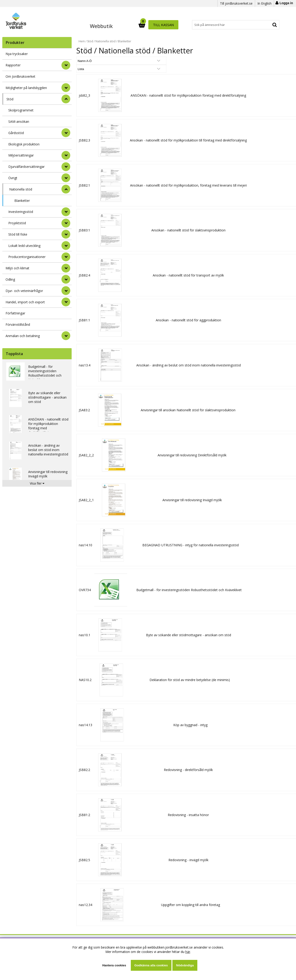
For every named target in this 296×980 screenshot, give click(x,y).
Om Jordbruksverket (20, 76)
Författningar (15, 313)
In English (264, 3)
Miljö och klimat (17, 268)
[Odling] (66, 279)
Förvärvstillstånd (18, 324)
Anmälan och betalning (23, 336)
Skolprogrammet (21, 110)
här (188, 952)
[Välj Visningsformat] (131, 61)
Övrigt (13, 178)
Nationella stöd (21, 189)
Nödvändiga (185, 965)
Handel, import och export (25, 302)
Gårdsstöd (16, 133)
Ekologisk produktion (24, 144)
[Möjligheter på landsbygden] (66, 88)
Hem (82, 41)
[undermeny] (66, 133)
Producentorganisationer (27, 257)
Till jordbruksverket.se (236, 3)
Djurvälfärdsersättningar (26, 167)
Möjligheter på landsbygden (26, 88)
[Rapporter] (66, 65)
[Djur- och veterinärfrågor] (66, 291)
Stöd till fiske (18, 234)
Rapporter (13, 65)
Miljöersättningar (21, 155)
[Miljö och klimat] (66, 268)
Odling (10, 279)
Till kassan (265, 25)
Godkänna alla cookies (151, 965)
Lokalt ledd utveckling (24, 246)
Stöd (10, 99)
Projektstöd (17, 223)
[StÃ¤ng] (66, 99)
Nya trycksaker (17, 54)
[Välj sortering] (94, 61)
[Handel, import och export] (66, 302)
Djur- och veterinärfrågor (24, 291)
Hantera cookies (114, 965)
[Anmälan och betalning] (66, 336)
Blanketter (22, 201)
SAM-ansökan (19, 121)
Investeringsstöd (21, 212)
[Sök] (168, 25)
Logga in (286, 3)
